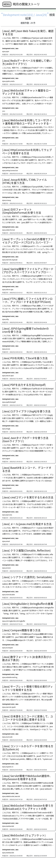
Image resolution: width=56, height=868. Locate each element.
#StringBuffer (21, 621)
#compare (9, 648)
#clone (8, 568)
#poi (12, 376)
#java (4, 51)
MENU (7, 4)
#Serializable (10, 595)
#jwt (8, 51)
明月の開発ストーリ (26, 4)
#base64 (9, 488)
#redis (12, 81)
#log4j (8, 429)
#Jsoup (9, 200)
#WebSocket (10, 796)
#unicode (9, 737)
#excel (8, 376)
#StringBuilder (11, 621)
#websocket (10, 826)
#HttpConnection (12, 170)
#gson (8, 459)
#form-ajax (10, 290)
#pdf (8, 402)
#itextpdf (12, 402)
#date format (10, 230)
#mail (8, 541)
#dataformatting (12, 677)
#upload (15, 260)
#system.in (10, 767)
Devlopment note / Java (10, 48)
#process (9, 515)
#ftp (7, 319)
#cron (8, 349)
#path (14, 707)
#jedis (8, 81)
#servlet (9, 260)
